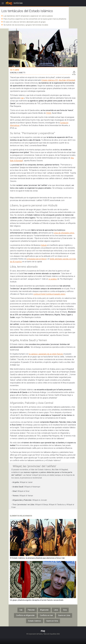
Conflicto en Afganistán (25, 615)
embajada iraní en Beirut (36, 259)
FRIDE (49, 113)
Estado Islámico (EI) (50, 80)
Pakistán (31, 610)
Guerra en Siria (52, 621)
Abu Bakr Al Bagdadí (67, 80)
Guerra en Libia (64, 615)
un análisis (53, 279)
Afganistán (44, 610)
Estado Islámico (35, 621)
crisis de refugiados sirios (64, 233)
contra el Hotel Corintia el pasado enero (49, 294)
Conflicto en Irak (46, 615)
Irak (22, 98)
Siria (65, 610)
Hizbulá (44, 245)
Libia (56, 610)
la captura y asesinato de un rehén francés (46, 354)
